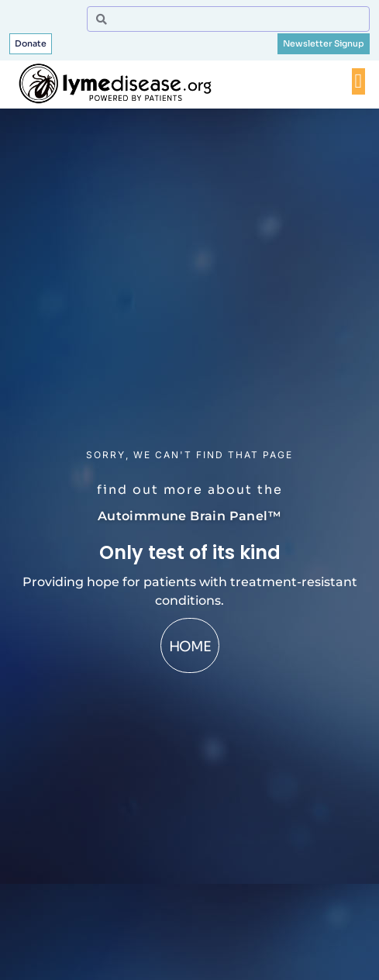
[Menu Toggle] (359, 81)
